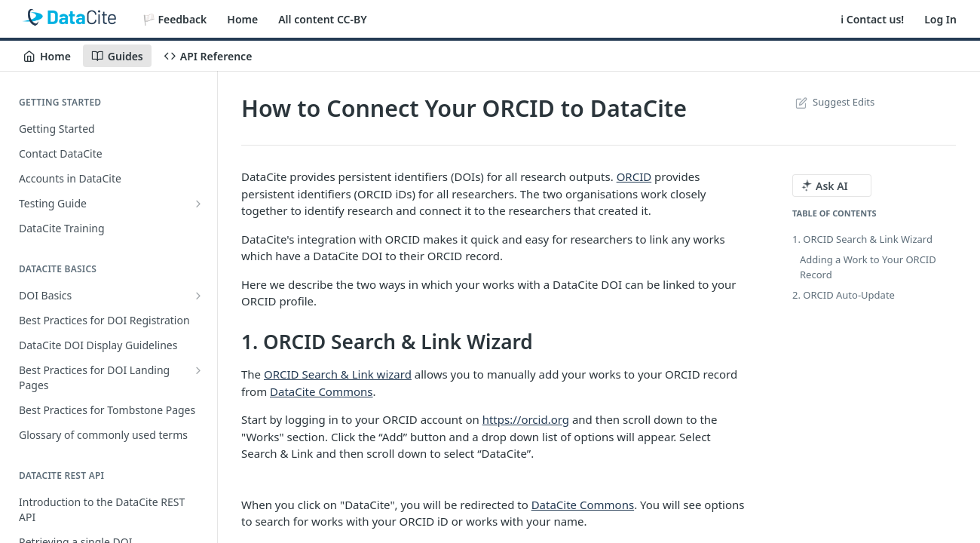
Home (242, 19)
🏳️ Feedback (175, 19)
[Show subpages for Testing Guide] (198, 204)
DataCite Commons (321, 391)
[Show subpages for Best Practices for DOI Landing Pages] (198, 370)
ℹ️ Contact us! (872, 19)
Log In (940, 19)
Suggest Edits (833, 102)
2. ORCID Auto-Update (844, 295)
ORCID (634, 176)
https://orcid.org (526, 419)
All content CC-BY (322, 19)
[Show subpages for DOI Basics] (198, 296)
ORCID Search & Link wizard (338, 374)
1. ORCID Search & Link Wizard (862, 239)
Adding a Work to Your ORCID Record (868, 267)
